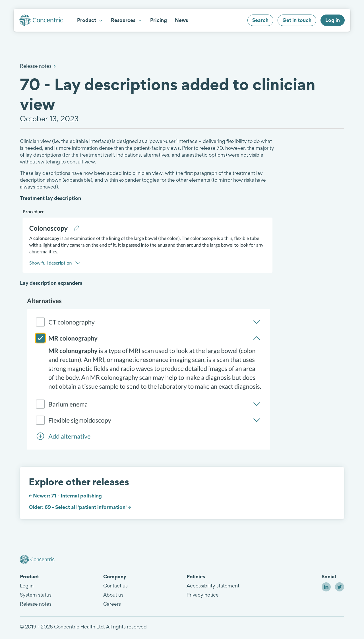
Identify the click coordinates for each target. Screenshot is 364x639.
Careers (112, 604)
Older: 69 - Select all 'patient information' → (80, 507)
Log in (27, 586)
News (181, 20)
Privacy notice (203, 595)
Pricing (159, 20)
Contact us (115, 586)
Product (90, 20)
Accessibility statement (213, 586)
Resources (127, 20)
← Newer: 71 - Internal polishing (65, 496)
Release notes (36, 66)
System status (36, 595)
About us (113, 595)
